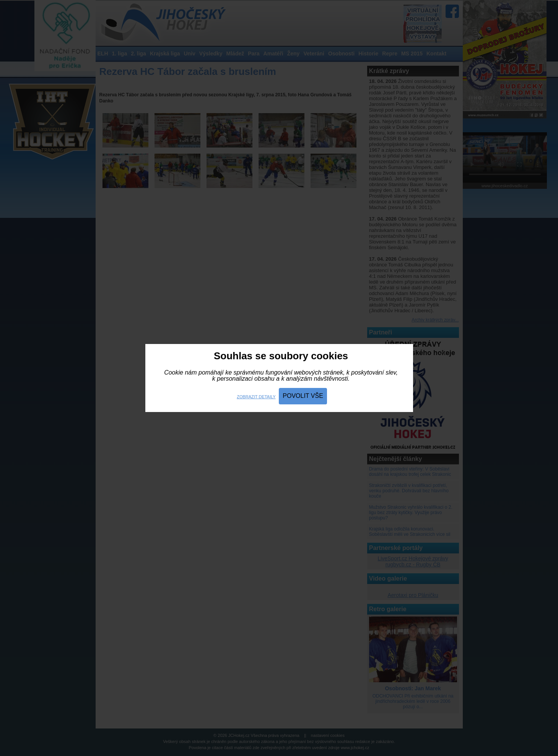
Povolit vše (303, 396)
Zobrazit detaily (256, 397)
